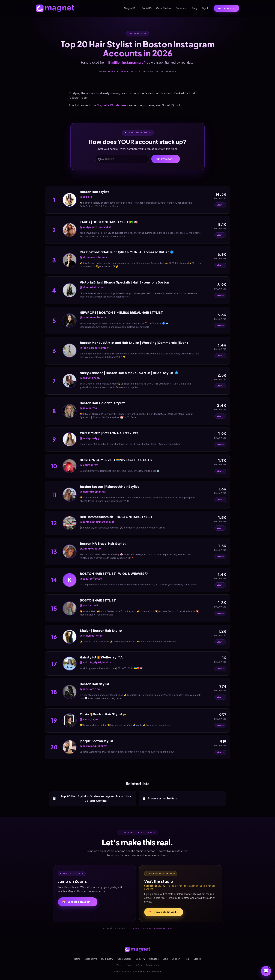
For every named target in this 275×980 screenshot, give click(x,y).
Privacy (129, 965)
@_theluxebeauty (91, 549)
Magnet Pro (131, 8)
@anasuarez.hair (91, 689)
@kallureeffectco (91, 579)
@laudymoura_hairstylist (95, 227)
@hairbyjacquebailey (93, 746)
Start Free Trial (226, 8)
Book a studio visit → (164, 912)
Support (176, 959)
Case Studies (164, 8)
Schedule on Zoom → (78, 902)
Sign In (205, 8)
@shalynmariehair (91, 636)
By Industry (107, 959)
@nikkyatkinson (90, 378)
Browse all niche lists (160, 798)
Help (187, 959)
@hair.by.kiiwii (89, 605)
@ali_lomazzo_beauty (93, 257)
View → (220, 205)
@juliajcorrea (88, 408)
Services (182, 8)
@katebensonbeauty (93, 317)
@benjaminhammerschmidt (97, 522)
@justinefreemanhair (93, 492)
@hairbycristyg (89, 438)
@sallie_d (86, 197)
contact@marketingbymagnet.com (152, 928)
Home (77, 959)
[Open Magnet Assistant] (266, 971)
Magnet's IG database (111, 105)
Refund (139, 965)
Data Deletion (152, 965)
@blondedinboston (92, 287)
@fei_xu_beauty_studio (94, 348)
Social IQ (147, 8)
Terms (119, 965)
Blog (195, 8)
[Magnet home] (55, 8)
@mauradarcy (89, 465)
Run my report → (166, 159)
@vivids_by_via (89, 719)
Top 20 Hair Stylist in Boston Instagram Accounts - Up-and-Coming (92, 798)
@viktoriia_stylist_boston (95, 662)
